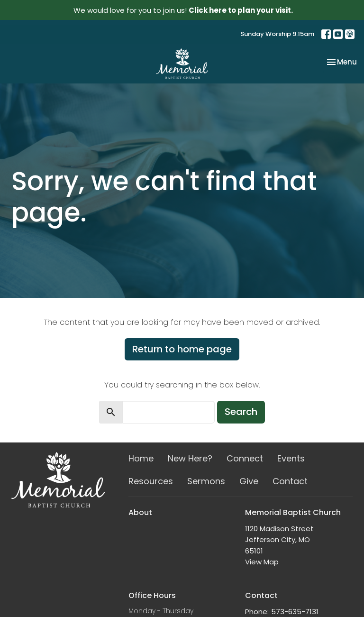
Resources (151, 481)
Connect (245, 458)
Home (141, 458)
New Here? (190, 458)
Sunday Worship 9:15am (277, 34)
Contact (290, 481)
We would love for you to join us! (183, 10)
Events (291, 458)
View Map (262, 562)
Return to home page (182, 349)
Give (249, 481)
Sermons (206, 481)
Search (241, 412)
